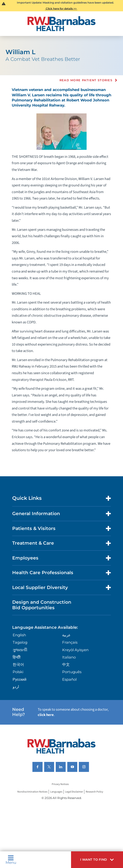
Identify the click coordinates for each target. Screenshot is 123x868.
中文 (66, 664)
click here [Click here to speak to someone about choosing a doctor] (46, 715)
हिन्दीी (17, 657)
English (19, 635)
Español (69, 679)
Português (72, 672)
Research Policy (94, 792)
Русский (20, 679)
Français (70, 642)
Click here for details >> (61, 9)
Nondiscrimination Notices (32, 792)
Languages (56, 792)
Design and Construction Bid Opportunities (42, 605)
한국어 (18, 664)
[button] (97, 860)
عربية (66, 635)
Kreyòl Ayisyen (75, 650)
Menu (11, 860)
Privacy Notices (60, 784)
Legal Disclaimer (74, 792)
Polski (18, 672)
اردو (16, 687)
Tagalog (20, 642)
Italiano (69, 657)
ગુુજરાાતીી (20, 650)
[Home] (61, 24)
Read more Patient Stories (86, 80)
